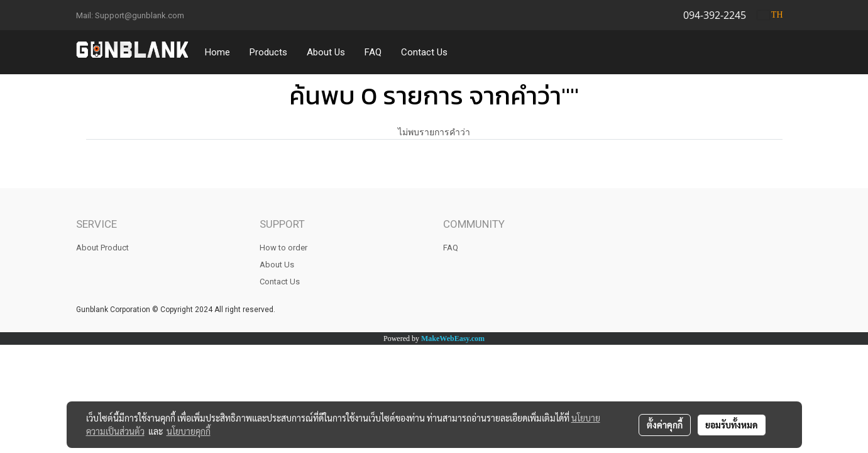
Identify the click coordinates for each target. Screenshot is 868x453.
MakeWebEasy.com (453, 338)
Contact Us (424, 52)
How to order (283, 248)
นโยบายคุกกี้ (189, 431)
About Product (102, 248)
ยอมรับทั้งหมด (732, 425)
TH (770, 15)
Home (217, 52)
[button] (469, 52)
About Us (326, 52)
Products (268, 52)
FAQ (373, 52)
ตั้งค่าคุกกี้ (665, 425)
